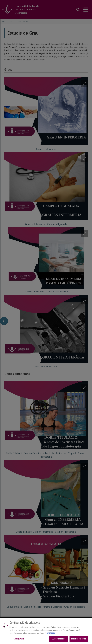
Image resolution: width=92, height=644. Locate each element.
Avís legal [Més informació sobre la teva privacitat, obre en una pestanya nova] (51, 633)
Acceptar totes (58, 639)
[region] (46, 631)
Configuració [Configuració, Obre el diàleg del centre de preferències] (19, 639)
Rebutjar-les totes (79, 639)
